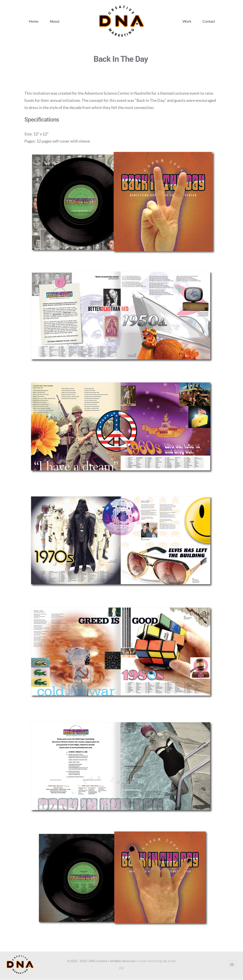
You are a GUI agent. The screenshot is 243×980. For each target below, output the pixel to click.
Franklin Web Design (150, 961)
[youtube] (232, 965)
